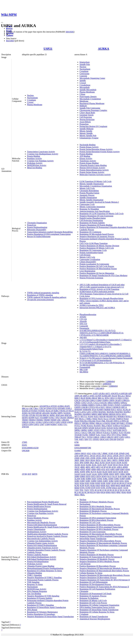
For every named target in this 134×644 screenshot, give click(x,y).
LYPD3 (95, 412)
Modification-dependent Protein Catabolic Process (48, 534)
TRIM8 (47, 420)
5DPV (117, 474)
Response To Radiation (89, 598)
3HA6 (93, 460)
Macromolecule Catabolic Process (41, 539)
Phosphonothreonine (88, 314)
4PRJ (88, 472)
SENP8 (31, 418)
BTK (107, 398)
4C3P (103, 467)
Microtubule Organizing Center (92, 78)
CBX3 (112, 398)
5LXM (77, 479)
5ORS (77, 481)
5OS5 (87, 483)
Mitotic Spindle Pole (88, 136)
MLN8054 (84, 372)
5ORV (88, 481)
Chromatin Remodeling (89, 191)
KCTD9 (32, 413)
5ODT (94, 479)
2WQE (116, 456)
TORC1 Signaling (34, 575)
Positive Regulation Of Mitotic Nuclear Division (99, 246)
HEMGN (117, 407)
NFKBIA (121, 416)
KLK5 (77, 412)
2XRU (105, 458)
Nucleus (30, 95)
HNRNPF (78, 410)
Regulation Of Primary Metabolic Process (97, 502)
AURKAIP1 (107, 396)
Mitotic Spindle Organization (91, 200)
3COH (110, 458)
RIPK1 (53, 415)
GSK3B (84, 407)
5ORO (117, 479)
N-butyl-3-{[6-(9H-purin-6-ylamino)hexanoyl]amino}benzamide (106, 358)
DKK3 (110, 403)
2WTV (122, 456)
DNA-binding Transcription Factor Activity (97, 607)
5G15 (109, 476)
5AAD (77, 474)
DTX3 (55, 408)
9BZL (82, 495)
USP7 (42, 424)
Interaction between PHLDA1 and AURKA (97, 308)
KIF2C (120, 410)
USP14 (46, 422)
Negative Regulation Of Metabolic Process (97, 559)
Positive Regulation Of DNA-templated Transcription (49, 234)
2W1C (87, 456)
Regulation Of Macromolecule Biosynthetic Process (101, 534)
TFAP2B (78, 435)
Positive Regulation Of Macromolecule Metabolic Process (103, 543)
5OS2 (127, 481)
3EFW (121, 458)
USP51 (36, 424)
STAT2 (97, 430)
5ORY (105, 481)
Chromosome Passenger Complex (93, 110)
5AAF (89, 474)
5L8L (130, 476)
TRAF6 (63, 418)
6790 (76, 442)
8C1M (87, 492)
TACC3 (84, 432)
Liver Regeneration (87, 271)
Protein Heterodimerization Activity (94, 170)
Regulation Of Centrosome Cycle (93, 250)
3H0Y (77, 460)
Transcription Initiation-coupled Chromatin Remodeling (50, 232)
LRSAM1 (46, 413)
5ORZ (111, 481)
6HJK (103, 486)
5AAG (94, 474)
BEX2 (128, 396)
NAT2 (96, 416)
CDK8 (99, 400)
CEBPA (105, 400)
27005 (25, 442)
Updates (10, 35)
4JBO (113, 469)
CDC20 (78, 400)
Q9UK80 (26, 451)
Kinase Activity (86, 158)
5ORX (100, 481)
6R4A (118, 486)
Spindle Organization (88, 197)
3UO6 (119, 463)
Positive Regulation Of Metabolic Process (97, 555)
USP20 (63, 422)
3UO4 (108, 463)
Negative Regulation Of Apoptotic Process (97, 236)
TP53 (57, 418)
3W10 (115, 465)
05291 (25, 445)
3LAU (104, 460)
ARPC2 (86, 396)
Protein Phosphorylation (89, 193)
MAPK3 (54, 413)
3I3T (29, 474)
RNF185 (68, 415)
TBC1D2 (92, 432)
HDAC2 (109, 407)
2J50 (76, 456)
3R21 (92, 463)
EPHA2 (124, 403)
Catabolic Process (34, 552)
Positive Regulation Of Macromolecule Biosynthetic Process (104, 571)
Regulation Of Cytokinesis (90, 232)
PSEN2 (107, 423)
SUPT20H (117, 430)
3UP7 (105, 465)
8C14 (97, 490)
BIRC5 (77, 398)
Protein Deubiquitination (37, 227)
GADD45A (126, 405)
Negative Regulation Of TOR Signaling (43, 596)
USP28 (70, 422)
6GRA (93, 486)
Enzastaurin (84, 328)
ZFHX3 (96, 439)
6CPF (82, 486)
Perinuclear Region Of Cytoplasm (93, 126)
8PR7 (119, 492)
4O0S (128, 469)
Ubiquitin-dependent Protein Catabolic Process (46, 550)
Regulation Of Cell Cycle (90, 522)
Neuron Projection (87, 119)
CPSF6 (49, 408)
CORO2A (125, 400)
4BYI (93, 467)
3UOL (94, 465)
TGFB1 (85, 435)
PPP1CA (117, 421)
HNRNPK (87, 410)
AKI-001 (83, 337)
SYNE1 (52, 418)
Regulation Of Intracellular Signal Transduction (46, 607)
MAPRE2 (78, 414)
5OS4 (82, 483)
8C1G (122, 490)
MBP (100, 414)
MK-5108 (84, 370)
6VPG (82, 488)
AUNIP (98, 396)
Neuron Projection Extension (91, 278)
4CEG (114, 467)
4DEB (125, 467)
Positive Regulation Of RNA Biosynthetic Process (100, 525)
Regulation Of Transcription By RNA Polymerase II (101, 557)
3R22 (97, 463)
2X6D (77, 458)
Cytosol (30, 102)
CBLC (36, 408)
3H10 (87, 460)
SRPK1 (77, 430)
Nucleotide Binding (88, 145)
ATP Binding (85, 156)
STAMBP (44, 418)
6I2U (108, 486)
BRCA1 (101, 398)
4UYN (93, 472)
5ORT (82, 481)
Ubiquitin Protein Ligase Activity (41, 543)
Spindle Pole (85, 64)
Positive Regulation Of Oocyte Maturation (97, 273)
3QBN (87, 463)
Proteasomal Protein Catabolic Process (43, 580)
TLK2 (103, 435)
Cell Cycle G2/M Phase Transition (93, 243)
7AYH (126, 488)
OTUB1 (25, 415)
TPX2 (119, 435)
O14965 (78, 451)
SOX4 (116, 428)
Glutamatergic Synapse (89, 138)
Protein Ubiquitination (36, 529)
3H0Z (82, 460)
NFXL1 (129, 416)
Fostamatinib (85, 367)
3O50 (127, 460)
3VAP (110, 465)
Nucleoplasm (32, 98)
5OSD (98, 483)
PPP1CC (78, 423)
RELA (104, 426)
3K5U (98, 460)
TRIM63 (40, 420)
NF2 (115, 416)
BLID (83, 398)
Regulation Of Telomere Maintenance (42, 612)
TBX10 (99, 432)
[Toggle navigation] (2, 23)
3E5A (116, 458)
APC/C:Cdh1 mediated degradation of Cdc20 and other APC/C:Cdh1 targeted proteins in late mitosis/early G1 (102, 286)
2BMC (105, 453)
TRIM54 (32, 420)
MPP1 (60, 413)
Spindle (83, 80)
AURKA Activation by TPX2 (92, 305)
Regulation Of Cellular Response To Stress (45, 571)
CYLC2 (97, 403)
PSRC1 (123, 423)
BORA (89, 398)
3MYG (115, 460)
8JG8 (103, 492)
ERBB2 (85, 405)
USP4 (31, 424)
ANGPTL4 (115, 393)
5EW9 (104, 476)
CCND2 (119, 398)
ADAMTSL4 (45, 406)
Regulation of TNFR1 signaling (40, 295)
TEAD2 (127, 432)
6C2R (119, 483)
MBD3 (94, 414)
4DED (77, 469)
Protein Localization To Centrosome (94, 264)
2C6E (116, 453)
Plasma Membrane (35, 105)
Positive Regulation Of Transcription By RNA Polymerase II (104, 587)
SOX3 (104, 428)
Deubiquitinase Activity (37, 532)
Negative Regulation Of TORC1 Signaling (44, 578)
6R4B (123, 486)
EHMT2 (117, 403)
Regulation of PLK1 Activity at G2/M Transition (99, 289)
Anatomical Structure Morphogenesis (95, 619)
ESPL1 (69, 408)
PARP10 (120, 419)
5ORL (105, 479)
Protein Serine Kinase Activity (92, 172)
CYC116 (83, 319)
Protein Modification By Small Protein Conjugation (48, 527)
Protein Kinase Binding (89, 163)
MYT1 (77, 416)
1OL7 (99, 453)
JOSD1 (25, 413)
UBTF (116, 437)
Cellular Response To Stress (91, 573)
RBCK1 (46, 415)
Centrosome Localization (90, 259)
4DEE (83, 469)
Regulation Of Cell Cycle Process (93, 603)
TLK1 (98, 435)
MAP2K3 (111, 412)
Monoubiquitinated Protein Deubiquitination (45, 568)
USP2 (58, 422)
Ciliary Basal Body (87, 113)
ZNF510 (120, 439)
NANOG (67, 413)
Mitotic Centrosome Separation (92, 207)
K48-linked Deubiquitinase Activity (42, 559)
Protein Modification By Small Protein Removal (47, 504)
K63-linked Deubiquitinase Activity (42, 557)
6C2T (124, 483)
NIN (76, 419)
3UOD (124, 463)
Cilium (82, 94)
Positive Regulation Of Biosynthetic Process (98, 566)
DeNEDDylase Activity (37, 165)
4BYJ (98, 467)
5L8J (120, 476)
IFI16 (94, 410)
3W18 (126, 465)
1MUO (83, 453)
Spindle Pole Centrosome (90, 108)
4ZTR (121, 472)
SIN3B (91, 428)
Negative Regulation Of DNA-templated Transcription (102, 536)
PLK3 (99, 421)
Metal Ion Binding (35, 168)
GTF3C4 (92, 407)
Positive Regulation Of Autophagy (41, 614)
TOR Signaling (33, 582)
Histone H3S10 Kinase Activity (92, 168)
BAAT (115, 396)
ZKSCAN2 (104, 439)
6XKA (115, 488)
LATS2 (83, 412)
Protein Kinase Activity (89, 147)
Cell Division (85, 255)
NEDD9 (109, 416)
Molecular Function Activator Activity (95, 175)
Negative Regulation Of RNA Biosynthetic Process (100, 541)
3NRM (121, 460)
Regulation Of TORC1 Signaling (40, 605)
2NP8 (81, 456)
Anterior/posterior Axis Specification (95, 211)
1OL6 (94, 453)
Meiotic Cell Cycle (87, 257)
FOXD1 (34, 411)
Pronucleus (84, 124)
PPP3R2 (85, 423)
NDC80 (102, 416)
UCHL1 (32, 422)
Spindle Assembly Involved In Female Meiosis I (99, 202)
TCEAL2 (106, 432)
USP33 (25, 424)
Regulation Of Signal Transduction (94, 617)
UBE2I (103, 437)
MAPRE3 (87, 414)
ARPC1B (78, 396)
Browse (9, 28)
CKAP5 (118, 400)
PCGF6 (39, 415)
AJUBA (102, 393)
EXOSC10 (26, 411)
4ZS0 (110, 472)
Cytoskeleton (85, 85)
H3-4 (98, 407)
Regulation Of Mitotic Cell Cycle (93, 600)
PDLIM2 (92, 421)
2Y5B (24, 474)
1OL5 (89, 453)
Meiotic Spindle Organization (92, 184)
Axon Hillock (85, 122)
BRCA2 (25, 408)
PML (104, 421)
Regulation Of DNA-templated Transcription (98, 518)
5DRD (83, 476)
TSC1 (84, 437)
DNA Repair (32, 610)
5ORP (122, 479)
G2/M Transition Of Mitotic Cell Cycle (95, 181)
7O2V (87, 490)
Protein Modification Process (39, 506)
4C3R (109, 467)
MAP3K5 (119, 412)
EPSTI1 (78, 405)
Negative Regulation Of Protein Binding (96, 225)
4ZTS (126, 472)
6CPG (87, 486)
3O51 (77, 463)
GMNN (78, 407)
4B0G (83, 467)
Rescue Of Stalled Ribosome (39, 236)
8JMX (108, 492)
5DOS (111, 474)
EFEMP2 (62, 408)
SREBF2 (123, 428)
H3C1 (103, 407)
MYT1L (84, 416)
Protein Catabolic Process (37, 555)
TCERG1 (114, 432)
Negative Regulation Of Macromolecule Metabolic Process (104, 568)
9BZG (77, 495)
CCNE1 (126, 398)
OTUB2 (32, 415)
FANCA (99, 405)
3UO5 (113, 463)
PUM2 (84, 426)
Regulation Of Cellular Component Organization (99, 605)
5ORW (94, 481)
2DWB (122, 453)
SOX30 (110, 428)
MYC (124, 414)
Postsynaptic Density (88, 97)
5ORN (111, 479)
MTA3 (119, 414)
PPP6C (92, 423)
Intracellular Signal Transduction (93, 539)
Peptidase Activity (34, 158)
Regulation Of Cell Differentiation (94, 582)
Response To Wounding (89, 209)
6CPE (77, 486)
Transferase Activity (88, 161)
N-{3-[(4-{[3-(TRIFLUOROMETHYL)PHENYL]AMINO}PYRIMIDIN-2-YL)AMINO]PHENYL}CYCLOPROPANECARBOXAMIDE (105, 353)
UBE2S (25, 422)
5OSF (108, 483)
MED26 (112, 414)
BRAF (95, 398)
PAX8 (77, 421)
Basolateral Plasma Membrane (92, 103)
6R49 (113, 486)
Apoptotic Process (87, 195)
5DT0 (88, 476)
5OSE (103, 483)
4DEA (120, 467)
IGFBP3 (100, 410)
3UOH (77, 465)
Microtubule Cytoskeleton (90, 99)
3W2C (77, 467)
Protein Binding (34, 156)
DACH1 (104, 403)
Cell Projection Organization (91, 220)
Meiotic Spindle (86, 133)
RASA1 (90, 426)
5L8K (125, 476)
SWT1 (124, 430)
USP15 (52, 422)
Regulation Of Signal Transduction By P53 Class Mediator (103, 275)
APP (130, 393)
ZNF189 (113, 439)
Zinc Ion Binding (34, 594)
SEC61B (78, 428)
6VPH (88, 488)
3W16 (121, 465)
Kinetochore (85, 62)
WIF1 (81, 439)
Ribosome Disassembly (37, 230)
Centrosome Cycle (87, 204)
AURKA (104, 49)
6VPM (109, 488)
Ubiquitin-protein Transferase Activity (43, 548)
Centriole (83, 76)
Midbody (83, 106)
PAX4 (126, 419)
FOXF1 (111, 405)
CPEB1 (77, 403)
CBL (31, 408)
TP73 (113, 435)
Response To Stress (35, 584)
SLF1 (37, 418)
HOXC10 (64, 411)
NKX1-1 (82, 419)
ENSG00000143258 (30, 448)
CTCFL (90, 403)
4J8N (99, 469)
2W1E (98, 456)
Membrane (84, 101)
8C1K (81, 492)
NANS (91, 416)
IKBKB (107, 410)
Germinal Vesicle (86, 115)
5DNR (106, 474)
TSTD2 (90, 437)
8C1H (128, 490)
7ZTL (92, 490)
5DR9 (77, 476)
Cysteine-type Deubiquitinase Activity (43, 154)
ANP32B (124, 393)
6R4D (77, 488)
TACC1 (78, 432)
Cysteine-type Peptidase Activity (40, 161)
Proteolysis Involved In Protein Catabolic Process (47, 536)
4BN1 (88, 467)
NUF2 (100, 419)
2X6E (82, 458)
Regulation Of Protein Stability (92, 223)
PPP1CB (125, 421)
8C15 (102, 490)
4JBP (117, 469)
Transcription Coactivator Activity (41, 152)
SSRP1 (90, 430)
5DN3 (100, 474)
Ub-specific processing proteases (40, 300)
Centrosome (84, 74)
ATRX (92, 396)
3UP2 (99, 465)
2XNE (93, 458)
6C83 (129, 483)
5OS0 (116, 481)
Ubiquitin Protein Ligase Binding (93, 165)
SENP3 (25, 418)
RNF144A (60, 415)
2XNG (99, 458)
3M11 (109, 460)
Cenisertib (84, 326)
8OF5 (114, 492)
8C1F (117, 490)
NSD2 (95, 419)
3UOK (88, 465)
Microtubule (85, 87)
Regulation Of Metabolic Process (93, 511)
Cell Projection (86, 117)
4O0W (83, 472)
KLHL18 (127, 410)
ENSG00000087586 (83, 448)
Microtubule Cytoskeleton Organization (96, 186)
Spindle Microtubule (88, 90)
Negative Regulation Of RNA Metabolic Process (99, 561)
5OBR (88, 479)
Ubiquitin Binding (34, 573)
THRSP (92, 435)
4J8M (93, 469)
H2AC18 (49, 411)
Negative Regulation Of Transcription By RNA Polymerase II (105, 580)
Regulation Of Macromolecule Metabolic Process (100, 509)
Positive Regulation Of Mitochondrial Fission (98, 269)
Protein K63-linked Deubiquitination (42, 545)
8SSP (129, 492)
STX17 (109, 430)
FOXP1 (118, 405)
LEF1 (89, 412)
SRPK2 (84, 430)
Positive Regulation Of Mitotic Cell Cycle (97, 248)
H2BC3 (57, 411)
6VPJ (98, 488)
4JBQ (122, 469)
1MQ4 (77, 453)
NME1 (89, 419)
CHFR (111, 400)
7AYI (77, 490)
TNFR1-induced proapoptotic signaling (43, 293)
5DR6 (128, 474)
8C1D (107, 490)
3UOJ (83, 465)
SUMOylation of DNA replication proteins (97, 292)
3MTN (35, 474)
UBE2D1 (65, 420)
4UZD (99, 472)
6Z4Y (120, 488)
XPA (86, 439)
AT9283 (83, 317)
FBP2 (105, 405)
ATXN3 (54, 406)
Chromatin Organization (37, 223)
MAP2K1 (102, 412)
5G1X (115, 476)
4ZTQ (115, 472)
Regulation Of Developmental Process (95, 584)
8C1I (76, 492)
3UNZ (102, 463)
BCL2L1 (121, 396)
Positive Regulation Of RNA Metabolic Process (99, 529)
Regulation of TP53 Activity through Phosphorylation (101, 298)
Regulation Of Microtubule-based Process (97, 234)
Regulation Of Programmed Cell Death (95, 594)
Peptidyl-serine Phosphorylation (93, 218)
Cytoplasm (31, 100)
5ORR (128, 479)
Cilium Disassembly (88, 262)
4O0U (77, 472)
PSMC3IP (115, 423)
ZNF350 (25, 427)
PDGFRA (84, 421)
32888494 (110, 382)
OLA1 (106, 419)
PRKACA (100, 423)
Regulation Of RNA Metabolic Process (95, 506)
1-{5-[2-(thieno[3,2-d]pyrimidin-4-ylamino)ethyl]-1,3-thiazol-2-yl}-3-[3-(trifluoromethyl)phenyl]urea (106, 341)
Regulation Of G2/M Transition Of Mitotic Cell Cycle (101, 214)
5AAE (83, 474)
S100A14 (117, 426)
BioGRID (10, 41)
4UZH (105, 472)
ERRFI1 (92, 405)
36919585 (70, 32)
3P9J (81, 463)
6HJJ (98, 486)
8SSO (124, 492)
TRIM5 (25, 420)
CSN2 (84, 403)
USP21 (48, 49)
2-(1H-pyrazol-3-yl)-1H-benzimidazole (95, 360)
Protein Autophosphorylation (91, 253)
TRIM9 (53, 420)
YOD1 (60, 424)
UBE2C (96, 437)
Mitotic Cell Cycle (87, 188)
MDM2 (105, 414)
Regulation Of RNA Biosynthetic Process (96, 520)
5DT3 (93, 476)
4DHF (88, 469)
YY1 (65, 424)
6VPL (103, 488)
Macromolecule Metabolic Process (41, 522)
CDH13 (92, 400)
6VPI (93, 488)
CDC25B (85, 400)
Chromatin (84, 591)
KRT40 (38, 413)
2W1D (93, 456)
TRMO (124, 435)
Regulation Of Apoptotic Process (93, 596)
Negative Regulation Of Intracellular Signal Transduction (50, 617)
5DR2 (122, 474)
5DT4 (98, 476)
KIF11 (114, 410)
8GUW (93, 492)
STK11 (103, 430)
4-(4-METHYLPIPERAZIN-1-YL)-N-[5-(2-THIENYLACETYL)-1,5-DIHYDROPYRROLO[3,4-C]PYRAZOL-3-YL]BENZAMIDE (102, 333)
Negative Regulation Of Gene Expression (96, 216)
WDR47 (54, 424)
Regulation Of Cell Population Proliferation (97, 589)
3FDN (127, 458)
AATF (95, 393)
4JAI (103, 469)
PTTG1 (77, 426)
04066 (77, 445)
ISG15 (71, 411)
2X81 (88, 458)
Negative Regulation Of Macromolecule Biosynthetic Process (105, 575)
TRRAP (78, 437)
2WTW (128, 456)
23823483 (99, 388)
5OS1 (122, 481)
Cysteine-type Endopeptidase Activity (42, 541)
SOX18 (98, 428)
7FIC (81, 490)
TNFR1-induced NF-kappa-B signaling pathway (47, 297)
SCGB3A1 (125, 426)
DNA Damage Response (37, 591)
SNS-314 (83, 324)
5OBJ (83, 479)
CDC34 (42, 408)
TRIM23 (70, 418)
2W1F (104, 456)
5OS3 (77, 483)
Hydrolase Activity (35, 163)
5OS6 (92, 483)
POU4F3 (110, 421)
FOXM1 (42, 411)
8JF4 (98, 492)
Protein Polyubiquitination (38, 561)
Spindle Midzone (86, 129)
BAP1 (68, 406)
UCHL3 (39, 422)
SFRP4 (85, 428)
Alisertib (83, 321)
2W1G (110, 456)
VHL (76, 439)
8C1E (112, 490)
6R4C (128, 486)
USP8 (47, 424)
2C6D (111, 453)
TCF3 (121, 432)
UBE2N (110, 437)
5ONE (100, 479)
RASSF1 (98, 426)
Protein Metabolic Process (38, 518)
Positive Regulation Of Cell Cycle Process (97, 266)
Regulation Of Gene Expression (92, 532)
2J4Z (127, 453)
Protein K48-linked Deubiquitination (42, 525)
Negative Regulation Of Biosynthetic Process (98, 578)
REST (110, 426)
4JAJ (108, 469)
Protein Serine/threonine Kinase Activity (96, 149)
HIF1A (124, 407)
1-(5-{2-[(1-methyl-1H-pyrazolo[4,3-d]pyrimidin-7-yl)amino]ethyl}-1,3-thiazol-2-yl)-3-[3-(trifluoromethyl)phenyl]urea (101, 347)
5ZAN (114, 483)
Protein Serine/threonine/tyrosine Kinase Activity (100, 152)
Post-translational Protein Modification (43, 502)
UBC (59, 420)
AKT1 (108, 393)
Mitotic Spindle (86, 131)
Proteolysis (32, 225)
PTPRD (129, 423)
